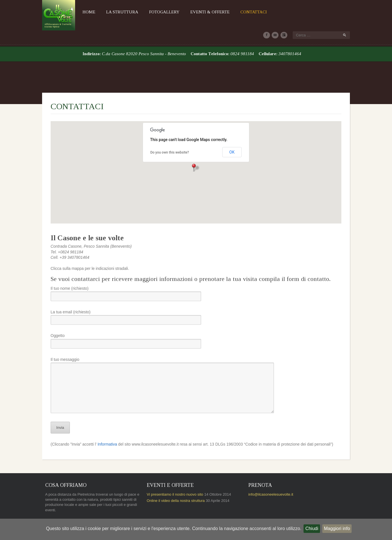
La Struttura (114, 12)
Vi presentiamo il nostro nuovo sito (172, 472)
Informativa (100, 422)
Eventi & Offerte (202, 12)
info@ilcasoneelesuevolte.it (274, 472)
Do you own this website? (170, 129)
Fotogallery (156, 12)
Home (81, 12)
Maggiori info (337, 528)
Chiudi (312, 528)
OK (232, 129)
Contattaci (245, 12)
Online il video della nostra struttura (173, 478)
